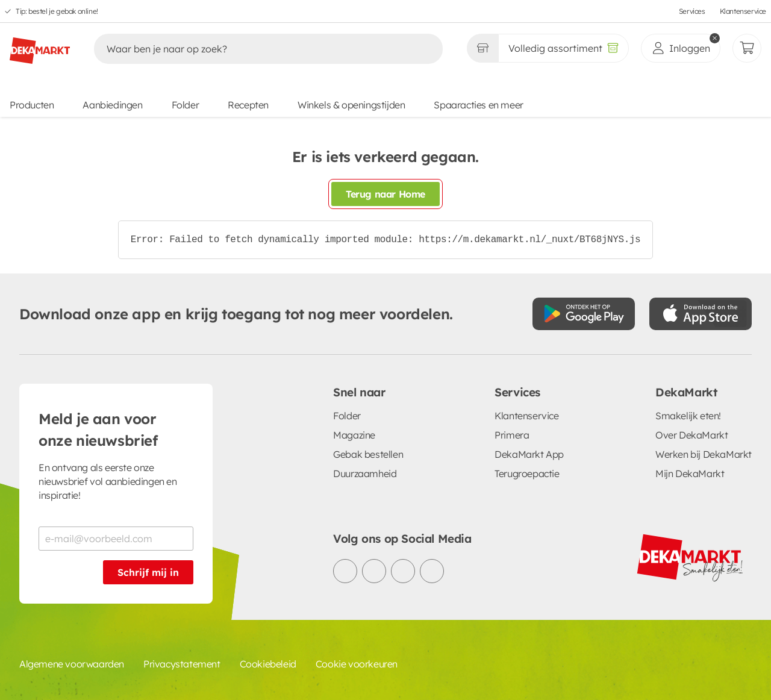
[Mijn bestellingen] (747, 48)
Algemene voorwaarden (72, 664)
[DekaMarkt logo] (40, 46)
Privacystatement (182, 664)
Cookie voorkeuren (357, 664)
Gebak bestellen (368, 454)
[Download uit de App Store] (701, 314)
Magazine (354, 435)
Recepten (248, 105)
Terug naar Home (385, 194)
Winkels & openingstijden (351, 105)
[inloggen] (681, 48)
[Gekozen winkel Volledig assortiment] (482, 48)
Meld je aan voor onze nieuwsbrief (98, 430)
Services (692, 11)
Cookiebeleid (268, 664)
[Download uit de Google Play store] (584, 314)
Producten (32, 105)
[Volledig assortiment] (563, 48)
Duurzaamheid (365, 473)
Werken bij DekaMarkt (704, 454)
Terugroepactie (527, 473)
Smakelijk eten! (688, 416)
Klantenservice (743, 11)
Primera (512, 435)
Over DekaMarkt (691, 435)
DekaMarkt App (529, 454)
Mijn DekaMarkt (690, 473)
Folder (186, 105)
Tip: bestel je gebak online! (57, 11)
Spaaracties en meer (478, 105)
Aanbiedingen (112, 105)
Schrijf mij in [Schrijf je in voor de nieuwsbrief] (148, 572)
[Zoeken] (256, 49)
